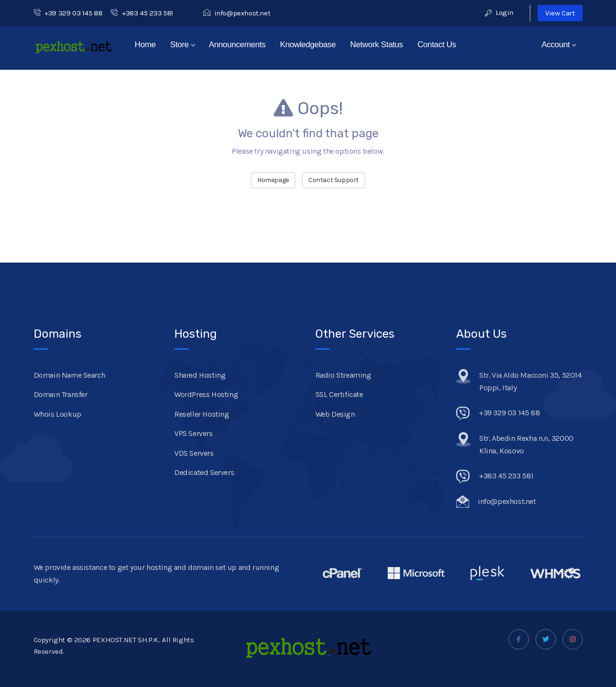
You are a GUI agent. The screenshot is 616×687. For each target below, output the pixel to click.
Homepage (273, 180)
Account (559, 45)
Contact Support (334, 180)
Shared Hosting (200, 375)
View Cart (560, 13)
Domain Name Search (70, 375)
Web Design (335, 414)
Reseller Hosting (202, 414)
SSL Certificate (339, 394)
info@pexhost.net (237, 13)
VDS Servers (194, 453)
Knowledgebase (308, 45)
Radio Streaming (343, 375)
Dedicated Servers (204, 472)
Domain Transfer (61, 394)
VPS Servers (194, 433)
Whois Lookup (58, 414)
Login (499, 13)
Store (183, 45)
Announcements (237, 45)
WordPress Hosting (206, 394)
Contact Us (437, 45)
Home (145, 45)
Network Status (377, 45)
